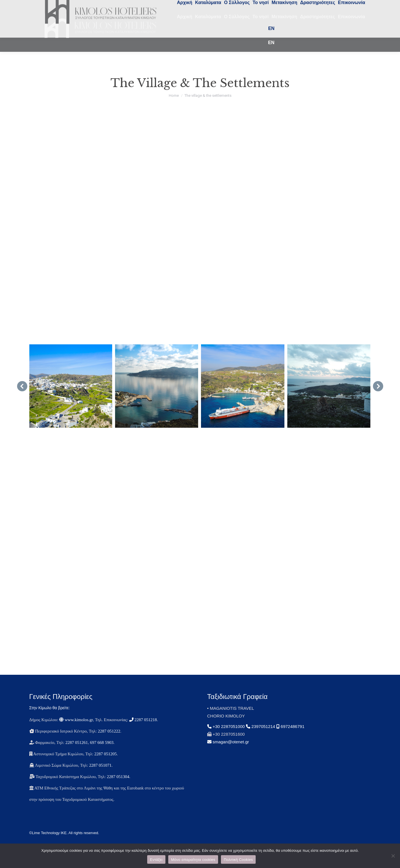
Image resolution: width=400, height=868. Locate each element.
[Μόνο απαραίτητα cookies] (393, 856)
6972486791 (291, 737)
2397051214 (261, 737)
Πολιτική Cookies (238, 860)
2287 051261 (77, 753)
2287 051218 (143, 730)
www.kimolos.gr (76, 730)
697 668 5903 (102, 753)
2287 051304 (118, 787)
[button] (22, 396)
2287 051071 (100, 776)
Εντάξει (156, 860)
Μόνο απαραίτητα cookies (193, 860)
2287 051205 (105, 764)
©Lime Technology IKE (48, 843)
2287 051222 (109, 741)
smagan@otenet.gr (228, 752)
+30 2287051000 (227, 737)
